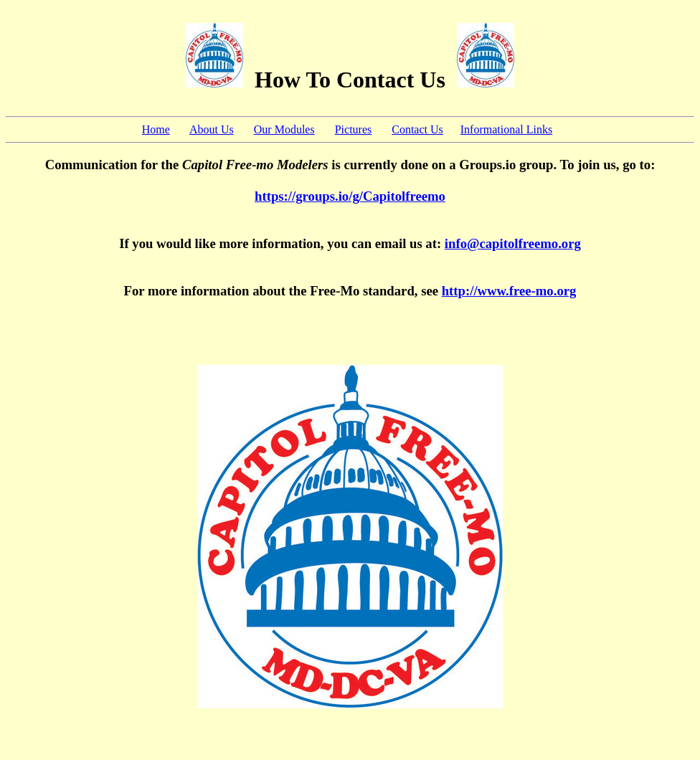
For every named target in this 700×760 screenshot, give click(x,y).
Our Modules (284, 129)
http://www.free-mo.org (509, 291)
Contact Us (417, 129)
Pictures (354, 129)
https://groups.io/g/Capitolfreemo (350, 196)
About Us (212, 129)
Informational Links (506, 129)
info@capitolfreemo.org (513, 243)
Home (156, 129)
